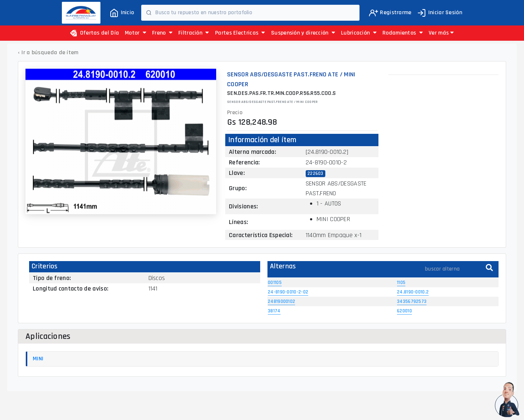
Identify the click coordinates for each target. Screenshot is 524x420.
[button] (441, 33)
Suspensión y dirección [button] (303, 33)
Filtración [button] (194, 33)
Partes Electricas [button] (240, 33)
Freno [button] (162, 33)
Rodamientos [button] (403, 33)
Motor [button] (136, 33)
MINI (38, 359)
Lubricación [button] (359, 33)
